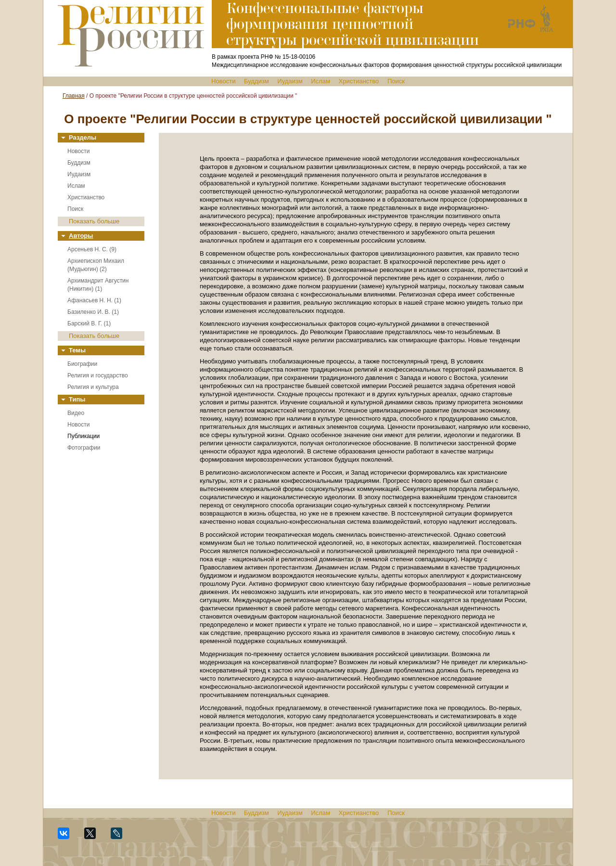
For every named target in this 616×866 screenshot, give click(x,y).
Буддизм (257, 81)
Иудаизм (290, 81)
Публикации (83, 436)
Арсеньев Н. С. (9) (92, 249)
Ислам (321, 81)
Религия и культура (93, 387)
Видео (76, 413)
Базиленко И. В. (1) (93, 312)
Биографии (82, 364)
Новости (223, 81)
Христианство (359, 81)
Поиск (396, 81)
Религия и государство (98, 375)
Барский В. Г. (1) (89, 323)
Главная (74, 96)
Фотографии (84, 448)
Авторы (81, 236)
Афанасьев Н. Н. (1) (94, 300)
